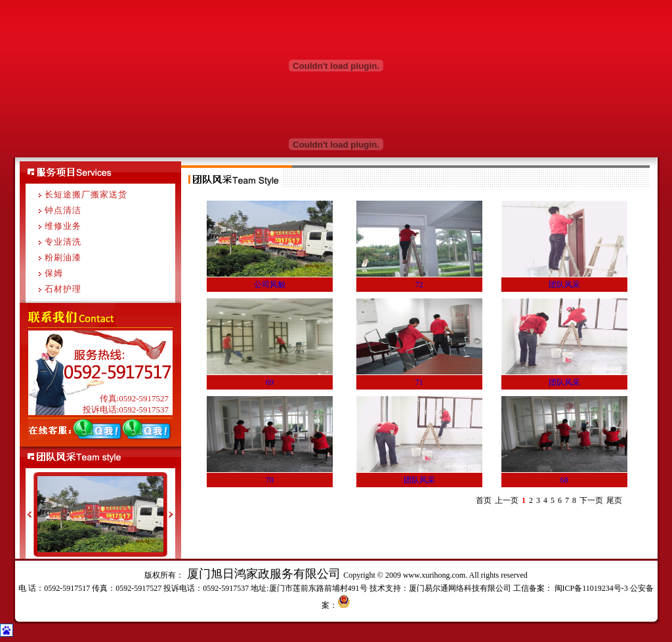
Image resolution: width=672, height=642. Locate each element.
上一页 (507, 500)
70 (270, 480)
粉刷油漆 (63, 257)
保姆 (54, 273)
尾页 (614, 500)
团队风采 (564, 285)
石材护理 (63, 289)
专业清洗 (63, 242)
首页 (484, 500)
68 (564, 480)
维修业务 (63, 226)
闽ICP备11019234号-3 (590, 588)
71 (419, 382)
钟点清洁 (63, 210)
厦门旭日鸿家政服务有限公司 (263, 574)
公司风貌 (270, 285)
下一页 (591, 500)
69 (270, 382)
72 (419, 285)
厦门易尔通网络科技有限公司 (460, 588)
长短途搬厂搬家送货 (86, 194)
